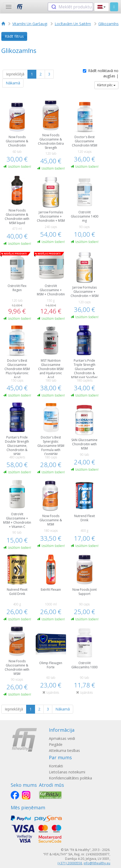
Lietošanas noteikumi (67, 772)
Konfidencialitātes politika (70, 778)
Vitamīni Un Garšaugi (30, 24)
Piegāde (56, 744)
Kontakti (56, 766)
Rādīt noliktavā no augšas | (101, 73)
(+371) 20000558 (70, 863)
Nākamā (13, 83)
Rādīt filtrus (14, 36)
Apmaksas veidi (62, 738)
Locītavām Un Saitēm (73, 24)
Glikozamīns (108, 24)
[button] (102, 7)
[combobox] (70, 7)
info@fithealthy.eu (97, 863)
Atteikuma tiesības (64, 750)
